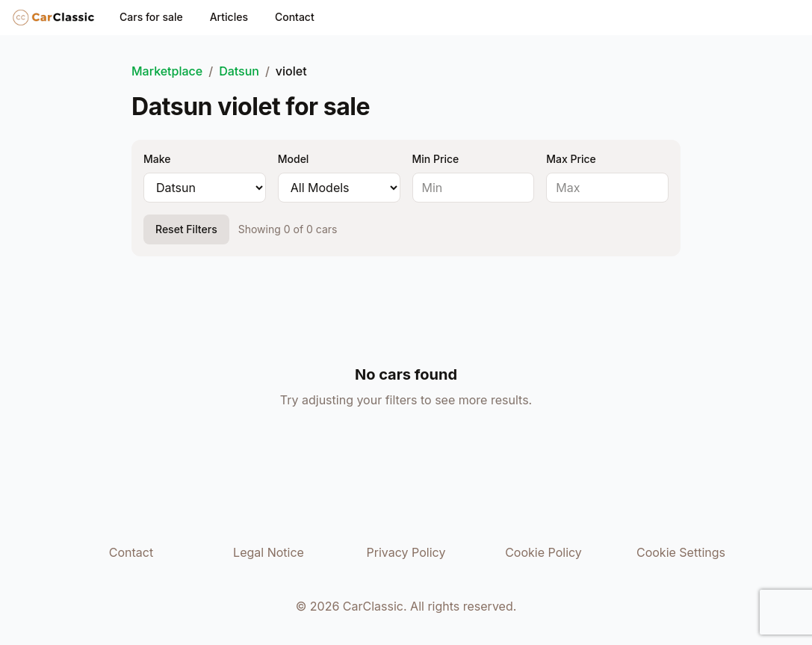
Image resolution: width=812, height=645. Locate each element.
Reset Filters (186, 229)
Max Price (571, 159)
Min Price (436, 159)
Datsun (239, 71)
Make (157, 159)
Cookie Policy (543, 552)
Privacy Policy (406, 552)
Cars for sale (151, 17)
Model (294, 159)
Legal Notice (269, 552)
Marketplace (167, 71)
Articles (229, 17)
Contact (295, 17)
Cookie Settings (681, 552)
